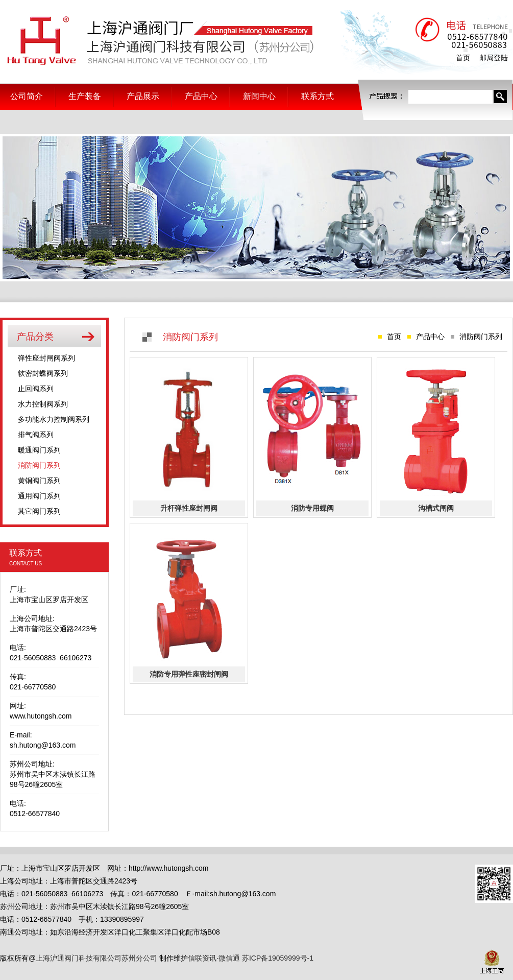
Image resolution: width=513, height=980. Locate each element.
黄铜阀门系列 (39, 481)
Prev (13, 208)
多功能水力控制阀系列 (54, 419)
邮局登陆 (494, 58)
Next (500, 208)
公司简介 (27, 96)
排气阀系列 (36, 435)
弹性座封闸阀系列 (46, 358)
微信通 (229, 958)
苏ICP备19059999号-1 (278, 958)
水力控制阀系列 (43, 404)
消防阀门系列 (39, 465)
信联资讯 (202, 958)
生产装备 (85, 96)
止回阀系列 (36, 389)
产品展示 (143, 96)
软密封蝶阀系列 (43, 373)
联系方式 (317, 96)
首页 (463, 58)
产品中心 (201, 96)
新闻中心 (259, 96)
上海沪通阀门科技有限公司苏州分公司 (158, 42)
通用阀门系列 (39, 496)
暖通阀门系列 (39, 450)
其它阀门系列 (39, 511)
